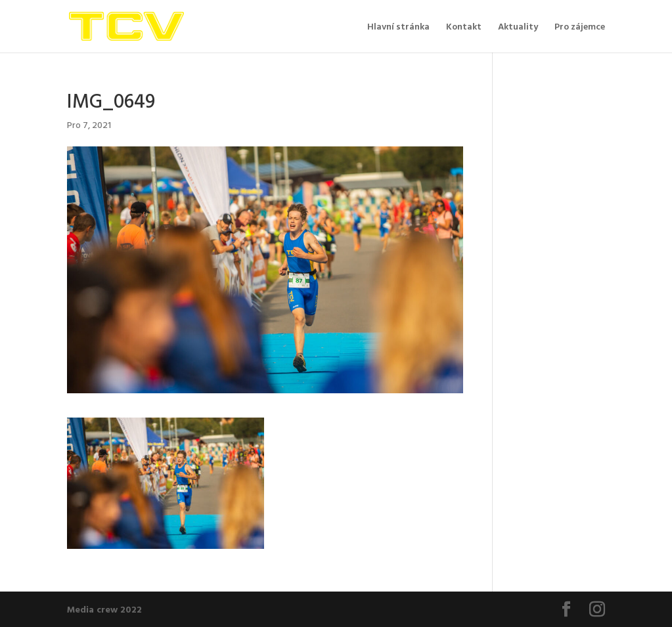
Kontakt (464, 27)
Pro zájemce (580, 27)
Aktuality (518, 27)
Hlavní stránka (398, 27)
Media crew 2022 (104, 609)
